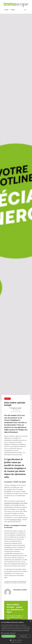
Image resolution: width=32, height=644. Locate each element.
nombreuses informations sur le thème (16, 503)
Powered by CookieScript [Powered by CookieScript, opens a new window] (16, 642)
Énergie (8, 399)
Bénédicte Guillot (16, 408)
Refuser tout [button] (24, 636)
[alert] (16, 632)
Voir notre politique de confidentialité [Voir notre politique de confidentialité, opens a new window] (20, 630)
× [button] (31, 621)
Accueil (6, 10)
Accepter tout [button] (8, 636)
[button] (2, 633)
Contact (13, 10)
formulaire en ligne (15, 520)
